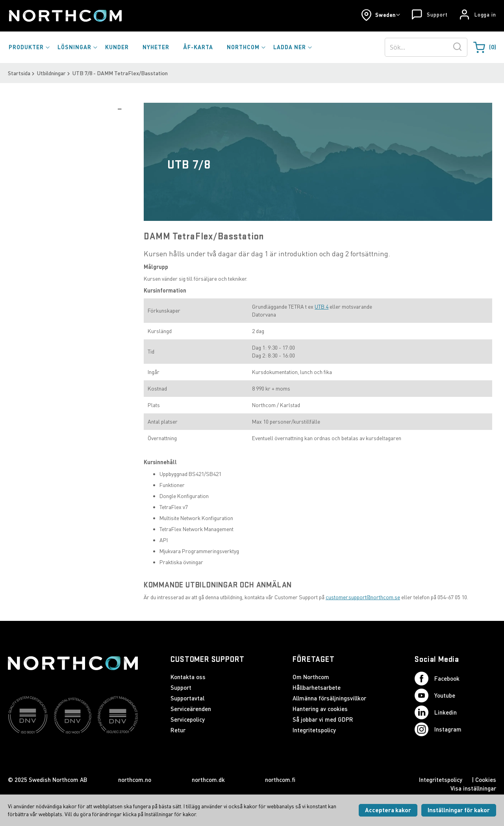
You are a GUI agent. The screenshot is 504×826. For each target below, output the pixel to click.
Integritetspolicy (314, 730)
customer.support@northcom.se (363, 597)
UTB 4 (321, 307)
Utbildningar (51, 73)
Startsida (19, 73)
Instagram (438, 729)
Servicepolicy (188, 719)
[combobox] (426, 47)
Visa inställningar (473, 788)
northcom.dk (208, 780)
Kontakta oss (188, 677)
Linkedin (436, 712)
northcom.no (135, 780)
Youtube (435, 695)
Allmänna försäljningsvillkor (329, 698)
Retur (178, 730)
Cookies (486, 780)
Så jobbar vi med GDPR (323, 719)
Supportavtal (187, 698)
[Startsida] (65, 16)
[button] (381, 15)
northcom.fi (280, 780)
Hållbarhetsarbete (317, 687)
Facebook (437, 679)
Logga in (485, 15)
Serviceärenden (191, 709)
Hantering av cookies (320, 709)
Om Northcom (311, 677)
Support (437, 15)
